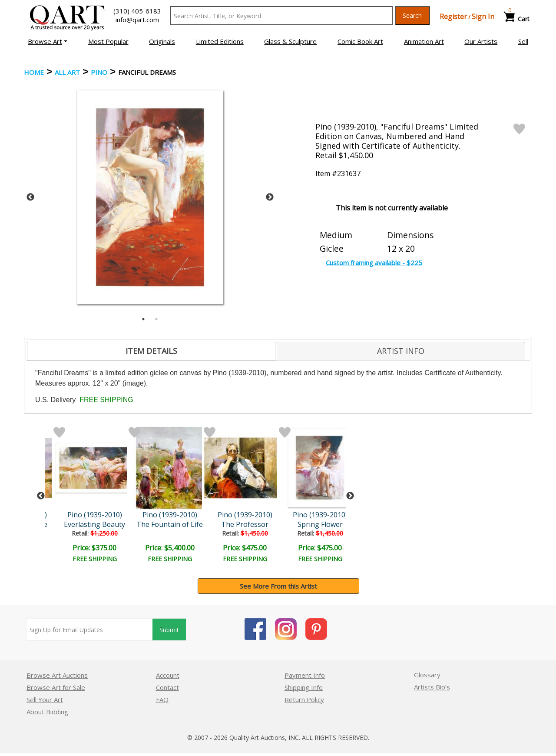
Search (412, 15)
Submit (169, 630)
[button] (48, 41)
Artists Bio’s (432, 687)
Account (168, 675)
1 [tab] (143, 319)
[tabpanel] (150, 197)
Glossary (427, 675)
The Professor (245, 524)
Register (453, 17)
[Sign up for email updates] (89, 629)
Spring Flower (320, 524)
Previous (30, 197)
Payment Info (305, 675)
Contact (167, 687)
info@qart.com (137, 20)
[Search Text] (281, 16)
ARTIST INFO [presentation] (401, 351)
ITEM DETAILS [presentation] (151, 351)
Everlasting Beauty (94, 524)
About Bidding (47, 712)
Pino (99, 72)
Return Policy (304, 699)
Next (270, 197)
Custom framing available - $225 (374, 263)
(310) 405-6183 (137, 11)
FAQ (162, 699)
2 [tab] (156, 319)
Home (34, 72)
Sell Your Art (45, 699)
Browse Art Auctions (57, 675)
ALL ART (67, 72)
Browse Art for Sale (56, 687)
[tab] (151, 351)
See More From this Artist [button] (278, 586)
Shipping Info (304, 687)
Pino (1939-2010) (95, 515)
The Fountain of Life (170, 524)
